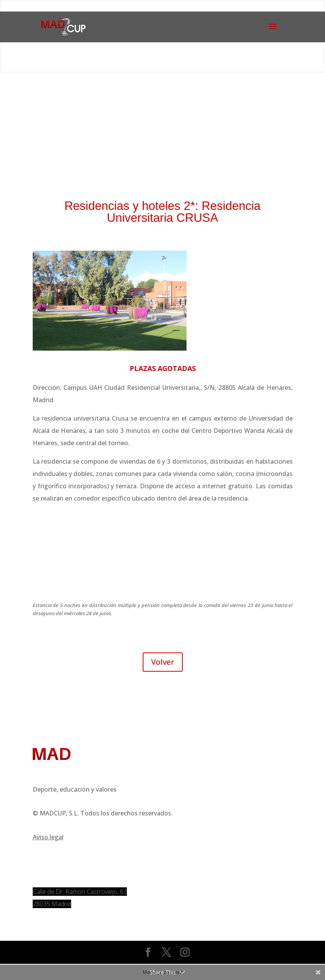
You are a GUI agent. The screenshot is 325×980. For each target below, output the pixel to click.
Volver (163, 662)
